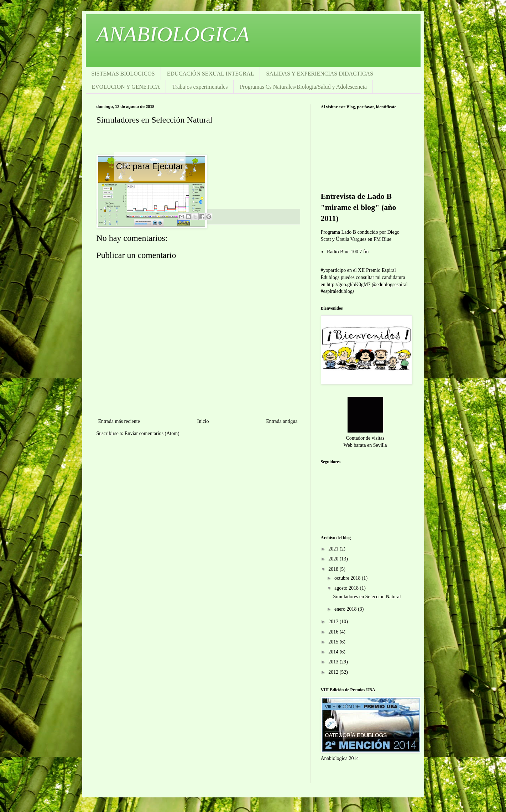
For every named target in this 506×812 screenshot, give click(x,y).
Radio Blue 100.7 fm (348, 252)
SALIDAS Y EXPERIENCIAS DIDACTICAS (320, 74)
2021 (334, 549)
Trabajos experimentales (200, 87)
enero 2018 (346, 609)
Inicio (203, 421)
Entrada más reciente (119, 421)
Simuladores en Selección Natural (367, 597)
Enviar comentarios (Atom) (152, 433)
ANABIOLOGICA (173, 34)
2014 (334, 652)
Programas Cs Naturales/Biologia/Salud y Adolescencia (303, 87)
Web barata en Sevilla (365, 445)
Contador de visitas (365, 438)
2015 (334, 642)
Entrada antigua (282, 421)
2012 (334, 672)
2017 (334, 622)
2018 (334, 569)
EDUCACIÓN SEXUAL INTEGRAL (211, 74)
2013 (334, 662)
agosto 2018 (347, 588)
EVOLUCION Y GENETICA (126, 87)
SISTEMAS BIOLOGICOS (123, 74)
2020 (334, 559)
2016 (334, 632)
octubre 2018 (348, 578)
